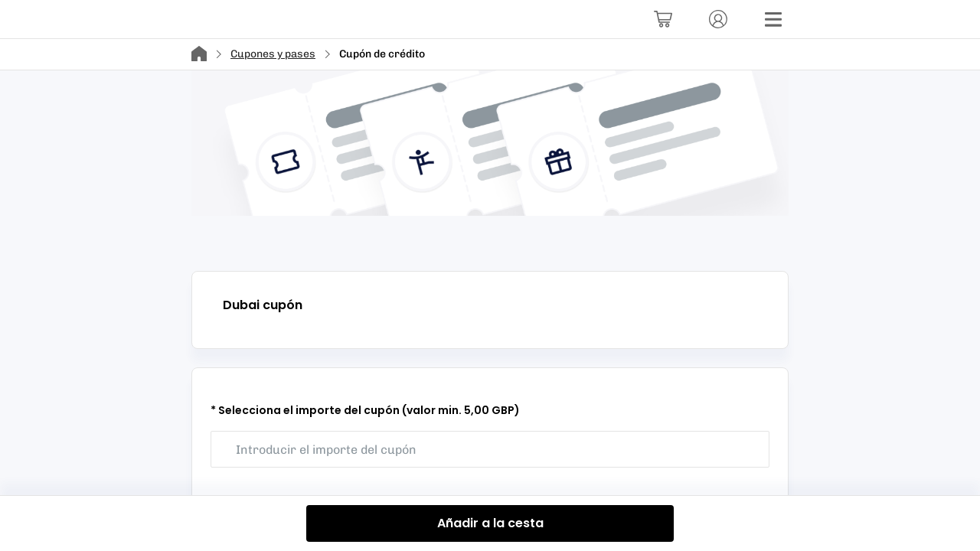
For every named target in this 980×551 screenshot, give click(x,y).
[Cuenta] (718, 19)
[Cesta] (663, 19)
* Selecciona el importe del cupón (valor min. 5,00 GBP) (365, 410)
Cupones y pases (273, 54)
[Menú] (773, 19)
